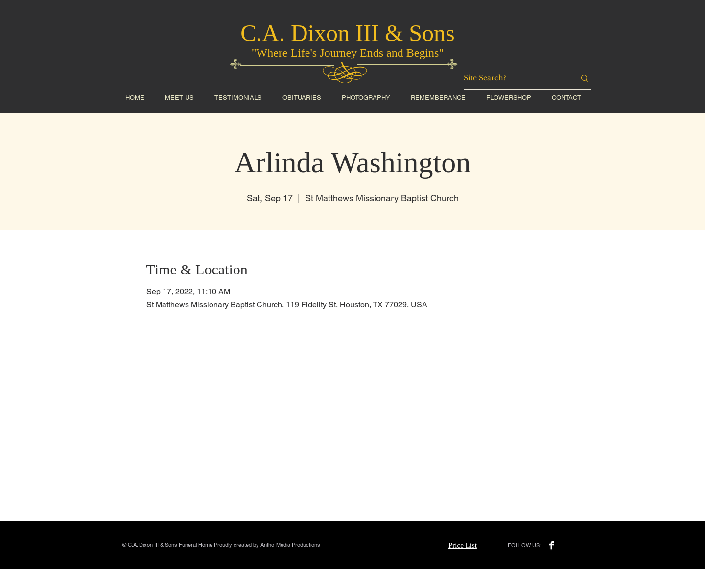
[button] (509, 98)
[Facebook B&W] (552, 545)
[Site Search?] (512, 78)
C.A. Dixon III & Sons (347, 33)
